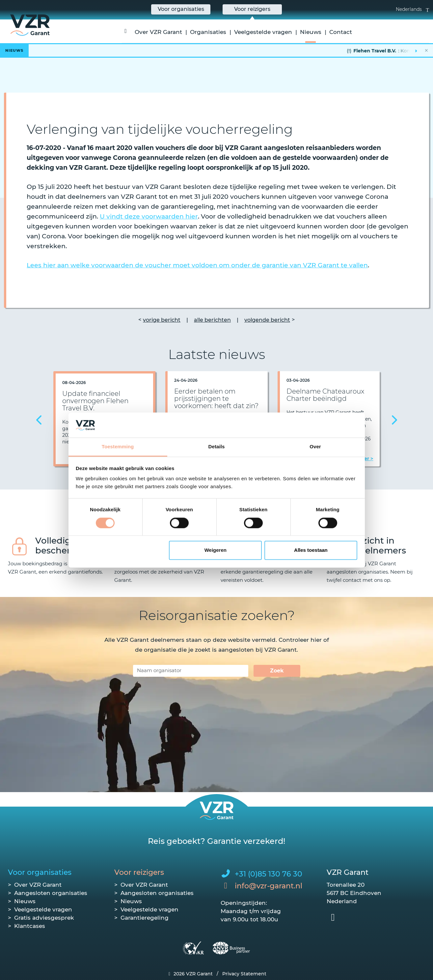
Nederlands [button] (412, 9)
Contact (341, 32)
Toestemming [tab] (118, 447)
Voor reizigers (139, 872)
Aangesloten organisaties (51, 893)
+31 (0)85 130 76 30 (269, 874)
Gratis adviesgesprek (44, 918)
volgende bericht (267, 320)
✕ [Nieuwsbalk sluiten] (426, 50)
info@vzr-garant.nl (269, 886)
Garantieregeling (145, 918)
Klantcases (30, 926)
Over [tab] (315, 447)
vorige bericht (162, 320)
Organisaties (208, 32)
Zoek (277, 671)
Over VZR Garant (158, 32)
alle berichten (212, 320)
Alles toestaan (311, 550)
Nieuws (311, 32)
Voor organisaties (40, 872)
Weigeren (216, 550)
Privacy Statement (244, 974)
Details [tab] (217, 447)
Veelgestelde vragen (263, 32)
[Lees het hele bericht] (216, 50)
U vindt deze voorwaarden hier (149, 216)
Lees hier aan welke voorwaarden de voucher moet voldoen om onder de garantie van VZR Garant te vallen (197, 265)
